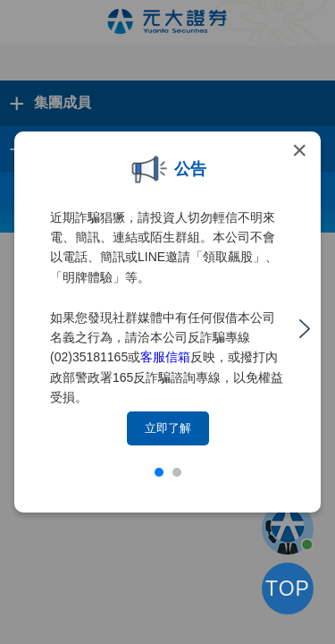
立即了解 (168, 428)
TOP (288, 589)
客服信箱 (165, 357)
